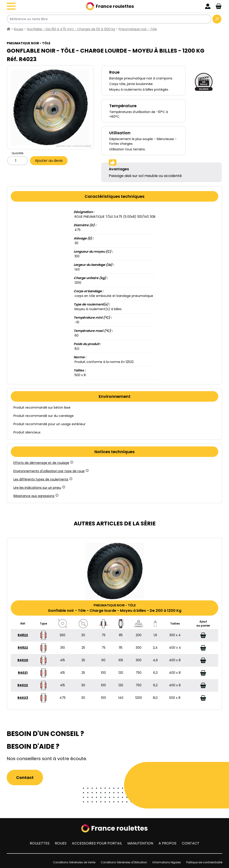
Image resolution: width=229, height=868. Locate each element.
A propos (167, 843)
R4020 (23, 660)
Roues (61, 843)
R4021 (23, 673)
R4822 (23, 635)
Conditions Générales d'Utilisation (124, 862)
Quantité (17, 153)
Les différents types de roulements (43, 479)
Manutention (140, 843)
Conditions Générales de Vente (74, 862)
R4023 (23, 698)
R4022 (23, 685)
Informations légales (167, 862)
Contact (25, 777)
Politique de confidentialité (204, 862)
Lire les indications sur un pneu (39, 488)
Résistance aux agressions (36, 496)
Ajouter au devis (49, 161)
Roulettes (40, 843)
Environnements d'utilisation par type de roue (51, 471)
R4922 (23, 648)
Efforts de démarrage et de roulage (43, 463)
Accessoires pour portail (97, 843)
